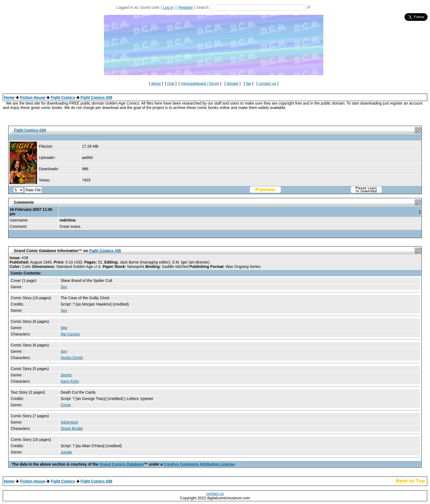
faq (249, 83)
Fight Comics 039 (96, 97)
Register (186, 7)
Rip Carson (70, 334)
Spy (64, 287)
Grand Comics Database (122, 464)
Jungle (66, 452)
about (156, 83)
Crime (66, 405)
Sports (66, 375)
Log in (168, 7)
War (64, 328)
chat (171, 83)
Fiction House (33, 97)
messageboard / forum (200, 83)
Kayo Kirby (70, 381)
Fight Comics (63, 97)
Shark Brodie (72, 429)
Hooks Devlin (72, 358)
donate (232, 83)
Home (9, 97)
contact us (267, 83)
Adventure (69, 422)
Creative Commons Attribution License (199, 464)
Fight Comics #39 (105, 251)
